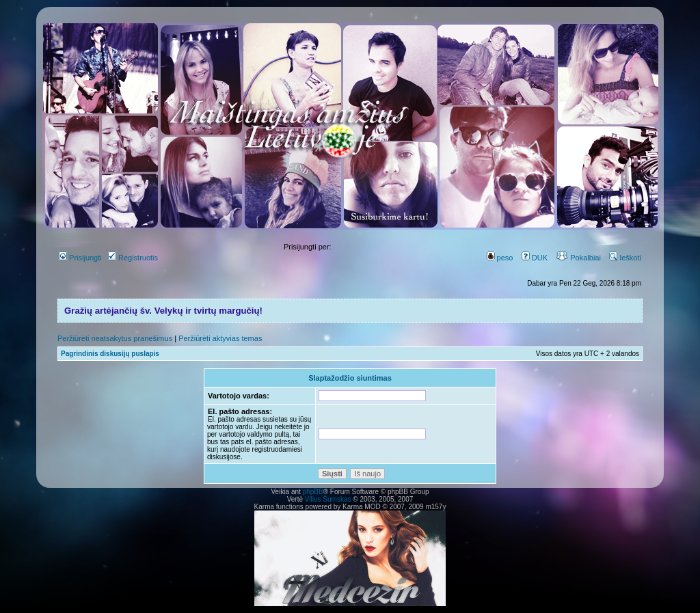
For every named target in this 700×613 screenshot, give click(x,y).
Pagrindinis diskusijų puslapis (110, 354)
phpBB (313, 492)
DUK (535, 258)
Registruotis (133, 258)
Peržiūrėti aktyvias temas (220, 338)
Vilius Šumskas (328, 499)
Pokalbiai (578, 258)
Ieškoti (625, 258)
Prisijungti (80, 258)
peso (500, 258)
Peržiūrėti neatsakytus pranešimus (115, 338)
